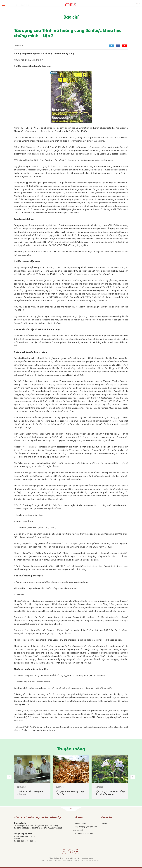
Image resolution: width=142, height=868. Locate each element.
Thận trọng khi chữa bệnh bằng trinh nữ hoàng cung (110, 793)
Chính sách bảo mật (73, 858)
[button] (9, 777)
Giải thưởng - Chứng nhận (84, 833)
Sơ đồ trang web (88, 858)
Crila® (105, 823)
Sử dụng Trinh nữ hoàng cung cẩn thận (70, 793)
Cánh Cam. (97, 860)
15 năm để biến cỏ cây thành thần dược (31, 793)
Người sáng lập (80, 823)
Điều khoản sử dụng (57, 858)
